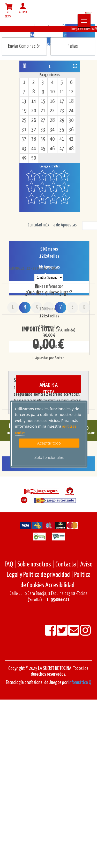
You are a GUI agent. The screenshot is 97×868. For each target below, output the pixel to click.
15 (43, 102)
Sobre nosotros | (36, 564)
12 (71, 92)
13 (24, 102)
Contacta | (67, 564)
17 (62, 102)
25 (24, 120)
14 (34, 102)
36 (71, 130)
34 (52, 130)
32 (34, 130)
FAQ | (11, 564)
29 (62, 120)
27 (43, 120)
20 (34, 111)
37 (24, 139)
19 (24, 111)
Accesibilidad (60, 585)
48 (71, 149)
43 (24, 149)
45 (43, 149)
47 (62, 149)
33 (43, 130)
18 (71, 102)
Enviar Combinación (24, 46)
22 (52, 111)
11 (62, 92)
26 (34, 120)
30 (71, 120)
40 (52, 139)
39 (43, 139)
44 (34, 149)
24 (71, 111)
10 (52, 92)
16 (52, 102)
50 (34, 158)
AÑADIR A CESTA (48, 388)
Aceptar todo (49, 443)
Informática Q (80, 683)
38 (34, 139)
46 (52, 149)
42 (71, 139)
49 (24, 158)
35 (62, 130)
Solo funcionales (49, 457)
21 (43, 111)
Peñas (73, 46)
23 (62, 111)
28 (52, 120)
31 (24, 130)
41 (62, 139)
